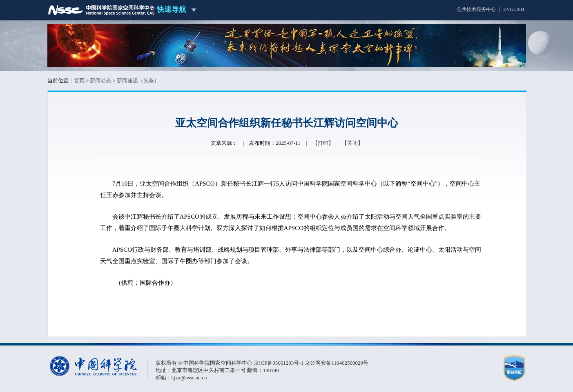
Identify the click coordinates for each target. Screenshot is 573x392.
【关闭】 (352, 143)
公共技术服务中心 (476, 9)
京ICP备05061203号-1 (279, 363)
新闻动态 (100, 81)
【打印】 (323, 143)
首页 (79, 81)
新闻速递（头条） (138, 81)
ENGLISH (514, 9)
